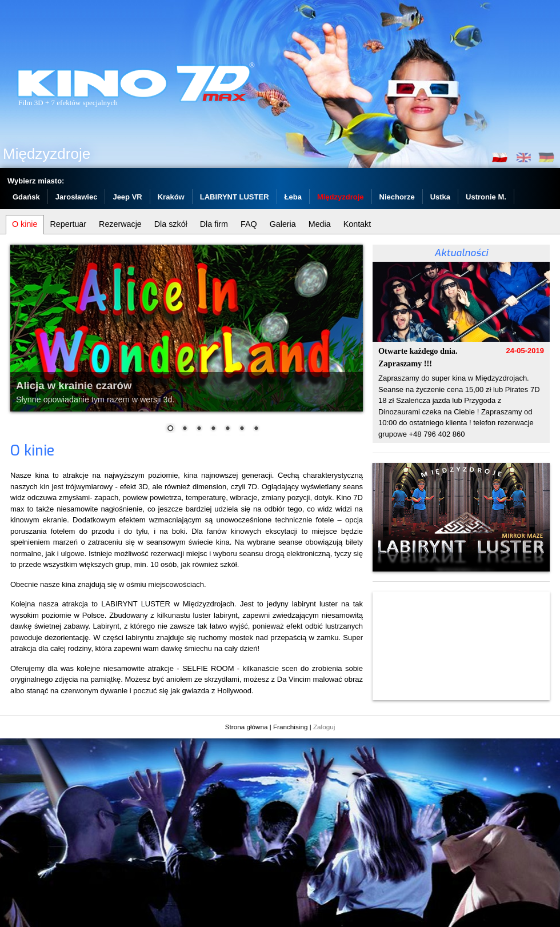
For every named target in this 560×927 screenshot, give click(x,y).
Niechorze (397, 197)
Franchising (290, 727)
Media (320, 224)
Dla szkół (171, 224)
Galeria (283, 224)
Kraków (171, 197)
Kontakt (357, 224)
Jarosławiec (77, 197)
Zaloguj (324, 727)
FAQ (249, 224)
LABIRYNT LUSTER (235, 197)
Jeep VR (127, 197)
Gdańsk (26, 197)
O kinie (25, 224)
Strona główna (247, 727)
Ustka (440, 197)
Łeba (293, 197)
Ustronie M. (486, 197)
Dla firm (214, 224)
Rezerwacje (120, 224)
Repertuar (69, 224)
